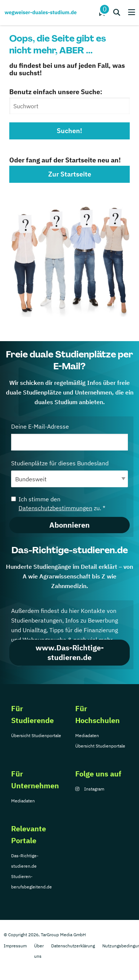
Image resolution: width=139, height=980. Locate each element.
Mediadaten (87, 735)
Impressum (15, 946)
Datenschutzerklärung (73, 946)
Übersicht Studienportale (36, 735)
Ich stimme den (58, 504)
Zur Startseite (70, 174)
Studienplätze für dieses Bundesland (69, 473)
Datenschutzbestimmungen (55, 508)
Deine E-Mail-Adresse (69, 437)
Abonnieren (69, 525)
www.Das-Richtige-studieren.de (70, 652)
